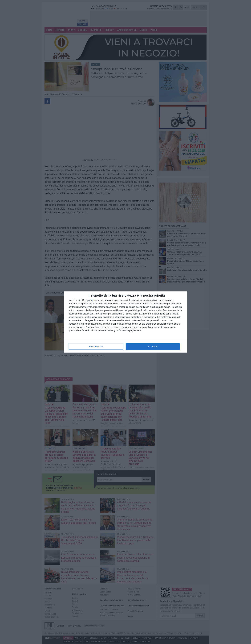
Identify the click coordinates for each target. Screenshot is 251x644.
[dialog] (125, 322)
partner (91, 300)
